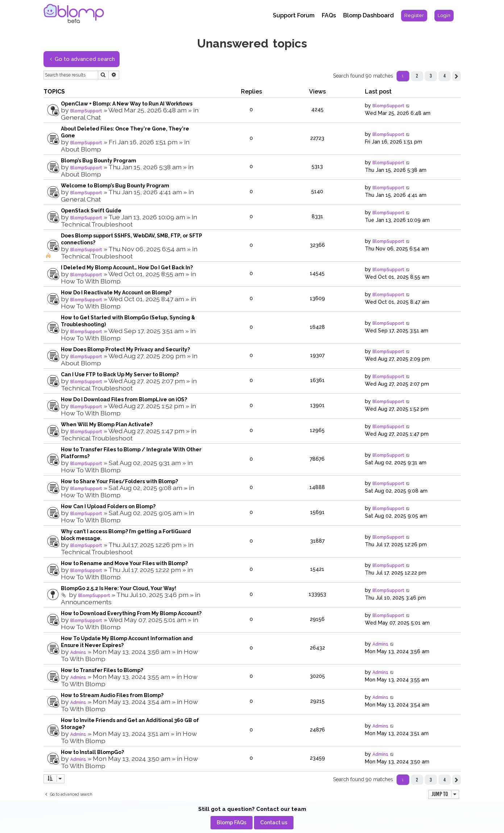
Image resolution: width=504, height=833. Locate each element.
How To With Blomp (91, 281)
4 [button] (445, 76)
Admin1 (78, 652)
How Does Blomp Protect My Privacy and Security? (125, 349)
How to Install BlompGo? (92, 752)
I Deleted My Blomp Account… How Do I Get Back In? (127, 268)
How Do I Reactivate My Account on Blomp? (116, 293)
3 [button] (431, 76)
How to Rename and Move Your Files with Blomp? (124, 563)
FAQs (329, 15)
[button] (457, 76)
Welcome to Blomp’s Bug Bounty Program (115, 186)
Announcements (86, 602)
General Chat (81, 117)
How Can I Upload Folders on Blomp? (108, 506)
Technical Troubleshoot (97, 224)
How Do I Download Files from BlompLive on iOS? (124, 399)
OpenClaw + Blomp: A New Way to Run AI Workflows (127, 104)
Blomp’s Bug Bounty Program (99, 161)
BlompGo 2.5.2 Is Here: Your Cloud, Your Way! (118, 588)
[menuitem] (414, 16)
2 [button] (417, 76)
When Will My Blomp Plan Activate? (107, 424)
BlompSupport (86, 111)
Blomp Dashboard (368, 15)
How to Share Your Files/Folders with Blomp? (119, 481)
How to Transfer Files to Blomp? (102, 670)
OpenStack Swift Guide (91, 211)
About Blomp (81, 149)
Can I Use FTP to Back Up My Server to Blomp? (120, 374)
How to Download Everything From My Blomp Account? (131, 613)
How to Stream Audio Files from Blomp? (112, 695)
